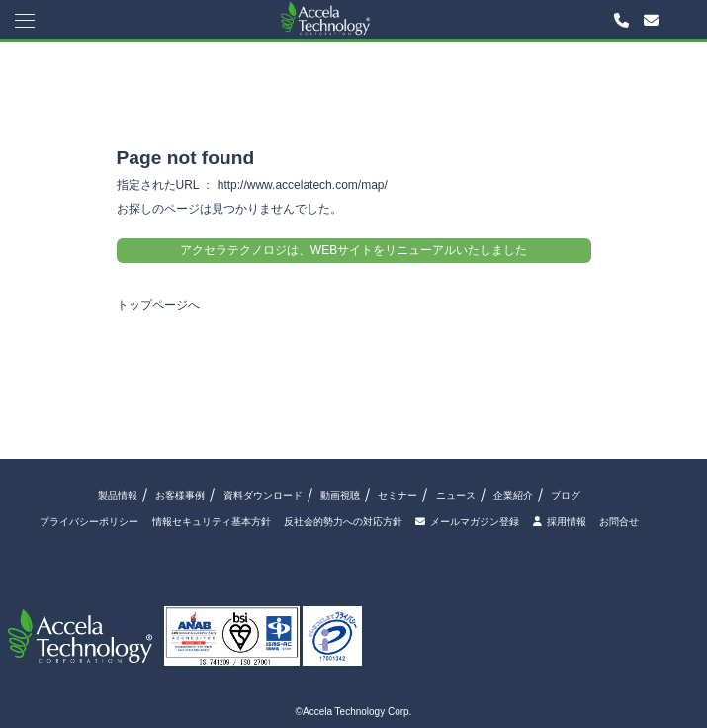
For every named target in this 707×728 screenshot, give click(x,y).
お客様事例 (180, 495)
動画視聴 (340, 495)
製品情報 (118, 495)
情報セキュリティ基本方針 (212, 522)
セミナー (398, 495)
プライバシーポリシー (89, 522)
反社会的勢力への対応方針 (343, 522)
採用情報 (560, 522)
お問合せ (619, 522)
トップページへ (158, 305)
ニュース (456, 495)
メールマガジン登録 (467, 522)
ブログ (566, 495)
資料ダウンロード (263, 495)
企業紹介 (513, 495)
